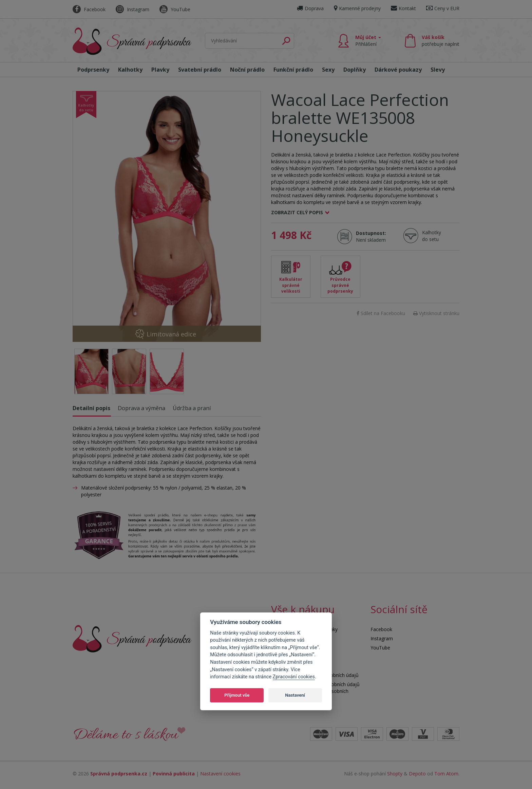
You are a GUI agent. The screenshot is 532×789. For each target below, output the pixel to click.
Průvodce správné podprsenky (340, 285)
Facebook (89, 9)
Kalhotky (130, 70)
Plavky (160, 70)
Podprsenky (93, 70)
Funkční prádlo (293, 70)
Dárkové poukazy (398, 70)
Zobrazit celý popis (297, 212)
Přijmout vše (237, 695)
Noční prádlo (247, 70)
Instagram (132, 9)
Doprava (310, 8)
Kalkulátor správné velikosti (291, 285)
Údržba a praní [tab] (192, 408)
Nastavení (295, 695)
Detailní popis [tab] (91, 408)
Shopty (395, 774)
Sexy (328, 70)
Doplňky (355, 70)
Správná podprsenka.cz (119, 774)
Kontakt (403, 8)
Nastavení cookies (220, 774)
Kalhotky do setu (432, 236)
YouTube (175, 9)
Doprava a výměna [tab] (141, 408)
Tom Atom (446, 774)
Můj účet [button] (368, 41)
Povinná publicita (174, 774)
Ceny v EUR (443, 8)
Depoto (417, 774)
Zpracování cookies (294, 677)
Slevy (438, 70)
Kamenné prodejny (357, 8)
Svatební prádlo (200, 70)
